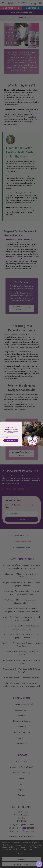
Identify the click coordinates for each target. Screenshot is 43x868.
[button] (39, 864)
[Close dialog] (41, 423)
